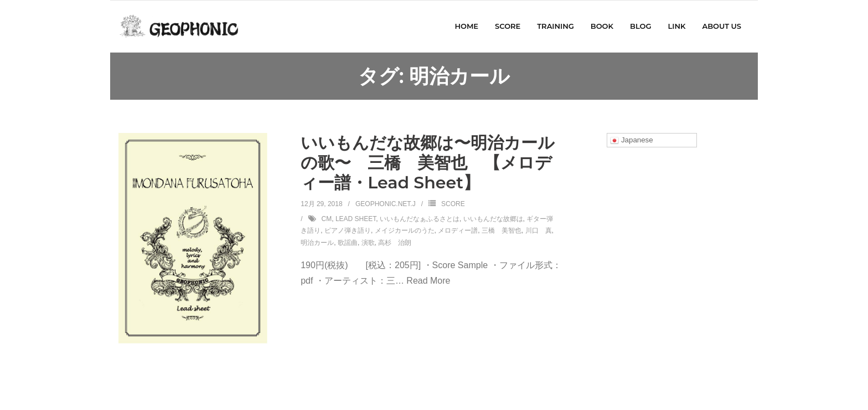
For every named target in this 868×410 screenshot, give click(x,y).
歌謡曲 (348, 243)
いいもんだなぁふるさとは (420, 219)
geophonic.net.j (386, 204)
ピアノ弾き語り (348, 230)
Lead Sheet (356, 219)
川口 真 (539, 230)
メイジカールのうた (405, 230)
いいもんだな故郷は (493, 219)
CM (327, 219)
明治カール (317, 243)
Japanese (632, 140)
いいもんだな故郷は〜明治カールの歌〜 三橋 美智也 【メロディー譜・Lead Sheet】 (428, 163)
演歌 (368, 243)
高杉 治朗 (395, 243)
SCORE (453, 204)
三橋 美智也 (502, 230)
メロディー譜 (458, 230)
